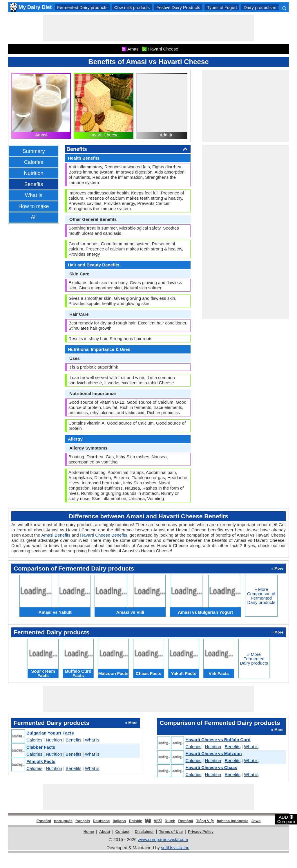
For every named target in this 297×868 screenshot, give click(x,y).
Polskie (135, 821)
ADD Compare (286, 819)
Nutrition (33, 173)
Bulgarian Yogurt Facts (50, 733)
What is (34, 195)
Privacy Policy (201, 832)
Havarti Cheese (103, 135)
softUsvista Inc (175, 848)
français (83, 821)
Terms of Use (171, 832)
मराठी (158, 821)
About (105, 832)
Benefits (33, 184)
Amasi (41, 135)
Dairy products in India (265, 7)
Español (44, 821)
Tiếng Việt (205, 821)
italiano (119, 821)
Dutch (170, 821)
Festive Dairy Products (178, 7)
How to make (33, 206)
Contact (122, 832)
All (34, 217)
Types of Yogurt (222, 7)
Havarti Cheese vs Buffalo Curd (218, 740)
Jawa (256, 821)
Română (186, 821)
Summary (33, 151)
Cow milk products (132, 7)
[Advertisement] (148, 28)
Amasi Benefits (56, 535)
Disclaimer (144, 832)
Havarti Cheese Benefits (104, 535)
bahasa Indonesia (232, 821)
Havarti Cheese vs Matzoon (213, 754)
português (63, 821)
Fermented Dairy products (82, 7)
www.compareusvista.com (163, 839)
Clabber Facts (41, 747)
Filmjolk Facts (41, 761)
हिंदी (148, 821)
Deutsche (101, 821)
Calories (34, 162)
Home (89, 832)
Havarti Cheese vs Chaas (211, 767)
